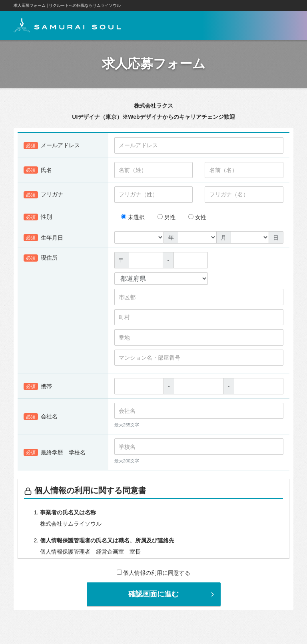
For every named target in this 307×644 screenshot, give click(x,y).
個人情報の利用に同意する (154, 575)
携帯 (38, 388)
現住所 (41, 260)
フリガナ (43, 197)
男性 (166, 219)
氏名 (38, 172)
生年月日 (43, 240)
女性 (197, 219)
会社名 (41, 419)
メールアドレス (52, 148)
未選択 (133, 219)
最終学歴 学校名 (55, 454)
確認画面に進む (172, 596)
